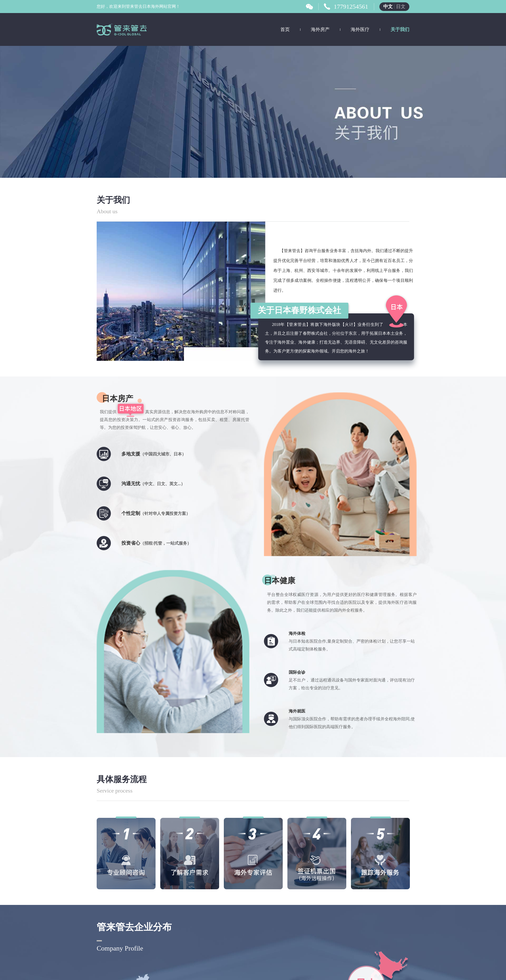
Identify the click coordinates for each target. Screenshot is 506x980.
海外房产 (320, 29)
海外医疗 (360, 29)
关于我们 (400, 29)
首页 (285, 29)
